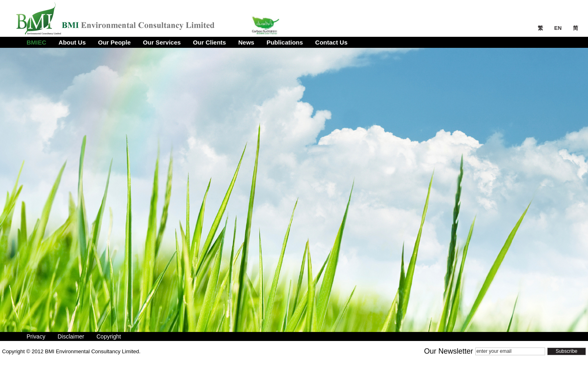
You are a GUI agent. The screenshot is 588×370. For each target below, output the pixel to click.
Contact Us (331, 42)
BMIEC (36, 42)
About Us (72, 42)
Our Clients (210, 42)
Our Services (162, 42)
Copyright (109, 336)
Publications (285, 42)
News (246, 42)
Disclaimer (71, 336)
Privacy (36, 336)
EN (559, 28)
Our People (114, 42)
